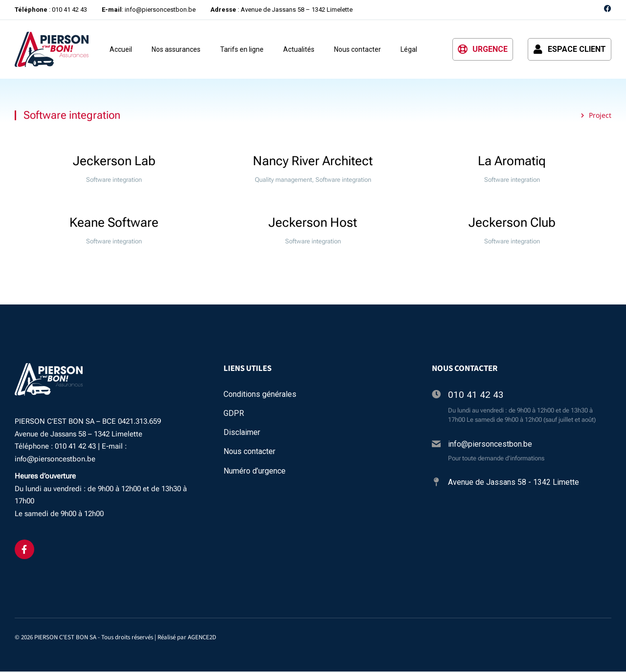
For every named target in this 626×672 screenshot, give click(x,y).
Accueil (121, 49)
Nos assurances (176, 49)
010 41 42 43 (476, 395)
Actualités (299, 49)
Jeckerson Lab (114, 161)
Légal (409, 49)
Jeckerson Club (512, 223)
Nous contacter (358, 49)
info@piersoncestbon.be (490, 444)
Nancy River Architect (313, 161)
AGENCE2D (202, 637)
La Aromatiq (512, 161)
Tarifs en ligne (242, 49)
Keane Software (114, 223)
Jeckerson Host (313, 223)
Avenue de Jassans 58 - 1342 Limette (514, 483)
